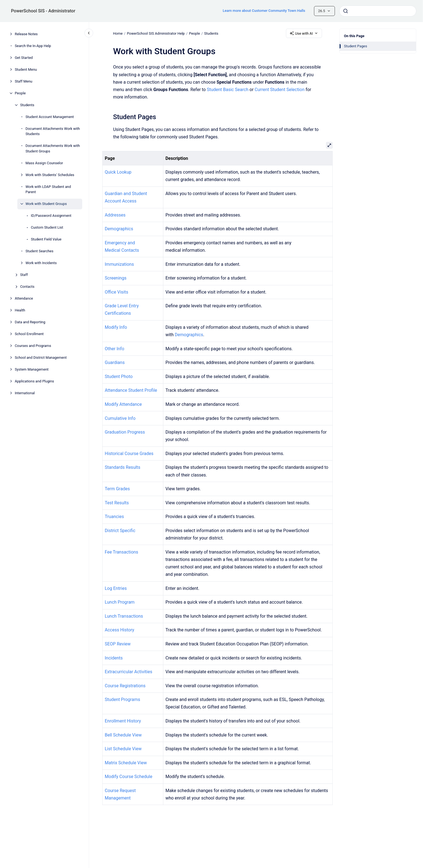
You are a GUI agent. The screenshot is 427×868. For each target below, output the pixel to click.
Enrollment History (123, 721)
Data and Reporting (30, 322)
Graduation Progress (125, 432)
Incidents (114, 658)
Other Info (115, 349)
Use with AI (304, 33)
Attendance (24, 298)
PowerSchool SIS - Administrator (43, 11)
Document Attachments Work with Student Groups (53, 148)
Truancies (114, 517)
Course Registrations (125, 686)
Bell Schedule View (123, 735)
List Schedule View (123, 749)
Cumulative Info (120, 418)
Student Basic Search (228, 90)
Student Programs (122, 699)
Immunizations (119, 264)
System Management (32, 369)
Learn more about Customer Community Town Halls (264, 11)
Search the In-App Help (33, 46)
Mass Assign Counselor (44, 163)
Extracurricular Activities (129, 672)
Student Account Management (50, 117)
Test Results (117, 503)
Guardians (115, 362)
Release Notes (26, 34)
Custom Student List (47, 227)
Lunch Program (120, 602)
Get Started (24, 58)
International (25, 393)
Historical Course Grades (129, 454)
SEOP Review (118, 644)
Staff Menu (24, 81)
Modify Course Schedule (129, 777)
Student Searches (40, 251)
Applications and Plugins (35, 381)
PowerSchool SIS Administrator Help (156, 33)
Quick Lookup (118, 172)
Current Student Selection (279, 90)
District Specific (120, 531)
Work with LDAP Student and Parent (48, 189)
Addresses (115, 215)
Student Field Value (46, 239)
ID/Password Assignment (51, 216)
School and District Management (41, 358)
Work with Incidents (41, 263)
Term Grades (117, 489)
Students (27, 105)
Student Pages (356, 46)
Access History (119, 630)
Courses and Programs (33, 346)
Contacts (27, 287)
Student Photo (119, 377)
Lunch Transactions (124, 616)
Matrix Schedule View (126, 763)
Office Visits (116, 292)
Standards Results (122, 467)
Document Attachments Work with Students (53, 131)
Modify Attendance (123, 404)
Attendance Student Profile (131, 390)
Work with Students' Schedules (50, 175)
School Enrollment (29, 334)
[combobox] (378, 11)
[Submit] (346, 11)
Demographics (119, 229)
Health (20, 310)
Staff (24, 275)
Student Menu (26, 69)
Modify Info (116, 327)
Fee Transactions (122, 552)
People (20, 93)
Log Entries (116, 588)
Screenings (116, 278)
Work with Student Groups (46, 204)
